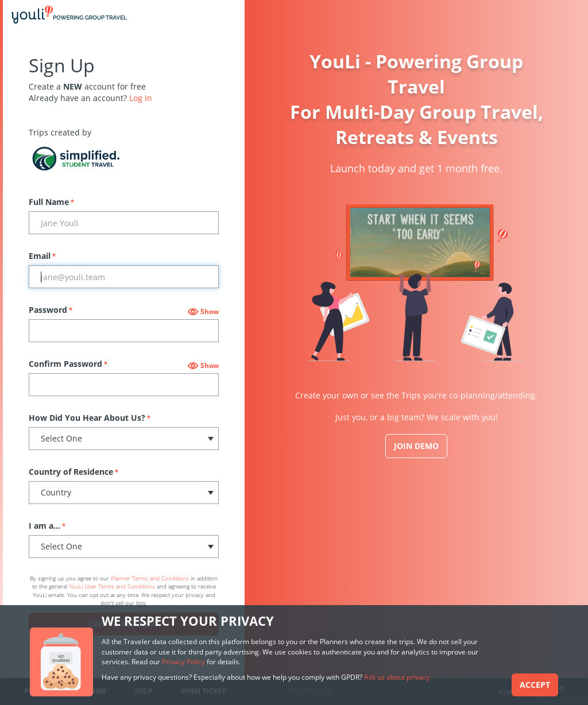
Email (42, 256)
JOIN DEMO (416, 446)
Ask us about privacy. (398, 677)
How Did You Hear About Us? (90, 418)
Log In (141, 98)
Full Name (51, 202)
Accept (535, 685)
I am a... (47, 526)
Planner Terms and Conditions (150, 578)
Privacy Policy (183, 662)
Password (51, 310)
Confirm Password (68, 364)
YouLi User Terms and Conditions (112, 586)
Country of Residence (73, 472)
